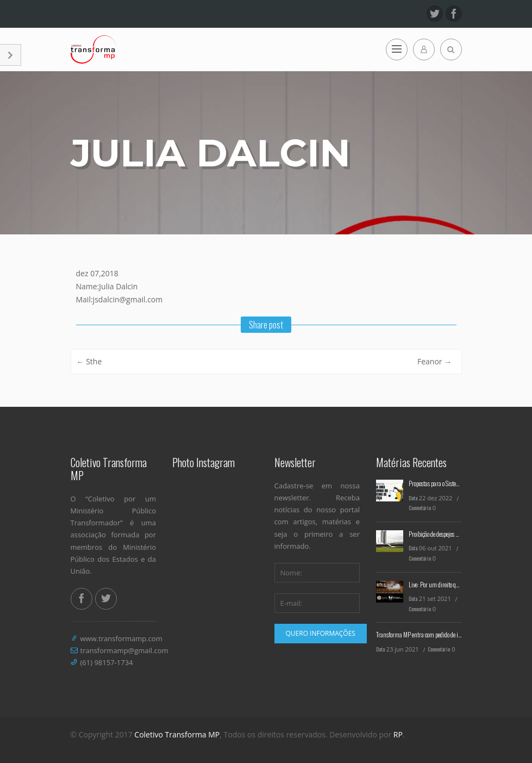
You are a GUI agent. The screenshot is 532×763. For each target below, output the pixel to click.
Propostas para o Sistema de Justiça (447, 483)
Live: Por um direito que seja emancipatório (456, 584)
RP (398, 734)
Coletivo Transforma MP (177, 734)
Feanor (434, 361)
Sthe (89, 361)
